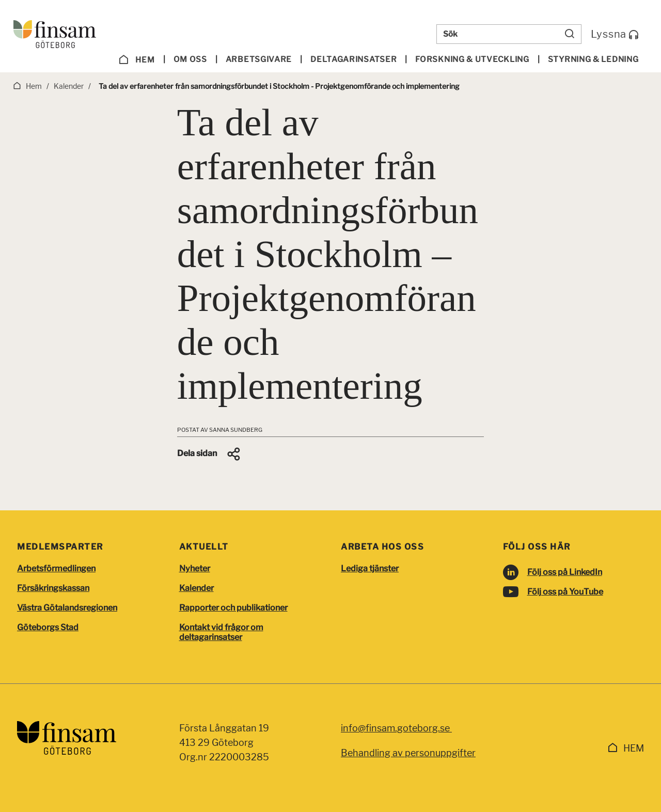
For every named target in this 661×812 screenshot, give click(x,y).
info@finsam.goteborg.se (396, 728)
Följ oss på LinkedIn (565, 572)
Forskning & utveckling (472, 59)
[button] (209, 454)
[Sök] (570, 34)
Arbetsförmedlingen (56, 568)
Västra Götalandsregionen (67, 608)
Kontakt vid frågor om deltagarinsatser (221, 632)
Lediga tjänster (370, 568)
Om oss (190, 59)
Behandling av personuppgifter (408, 753)
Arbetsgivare (259, 59)
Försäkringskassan (53, 588)
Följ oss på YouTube (565, 592)
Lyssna (615, 34)
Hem (137, 60)
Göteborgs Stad (48, 627)
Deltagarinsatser (353, 59)
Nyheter (195, 568)
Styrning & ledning (593, 59)
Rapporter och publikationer (233, 608)
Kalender (196, 588)
